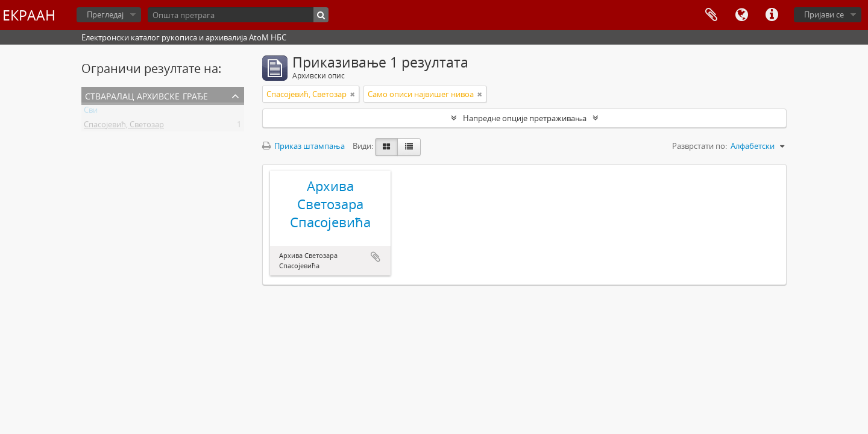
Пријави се (824, 14)
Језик (741, 15)
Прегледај (105, 14)
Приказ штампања (303, 146)
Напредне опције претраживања (525, 118)
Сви (91, 112)
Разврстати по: (700, 146)
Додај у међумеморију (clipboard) (376, 257)
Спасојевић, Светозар (124, 127)
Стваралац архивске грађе (146, 95)
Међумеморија (711, 15)
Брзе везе (772, 15)
